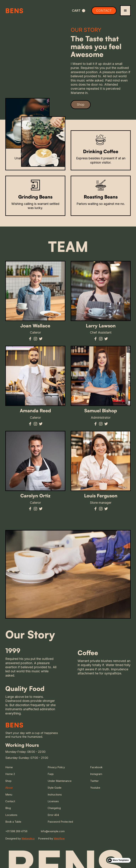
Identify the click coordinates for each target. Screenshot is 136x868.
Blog (8, 808)
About (9, 788)
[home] (26, 11)
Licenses (53, 801)
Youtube (95, 788)
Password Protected (60, 822)
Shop (81, 104)
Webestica (28, 838)
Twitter (94, 781)
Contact (10, 801)
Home (9, 767)
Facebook (96, 767)
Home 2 (10, 774)
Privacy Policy (56, 767)
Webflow (59, 838)
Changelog (54, 808)
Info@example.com (53, 831)
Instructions (55, 795)
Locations (11, 815)
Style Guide (55, 788)
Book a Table (13, 822)
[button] (79, 11)
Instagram (96, 774)
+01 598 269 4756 (16, 831)
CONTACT (104, 11)
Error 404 (53, 815)
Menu (9, 795)
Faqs (51, 774)
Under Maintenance (60, 781)
